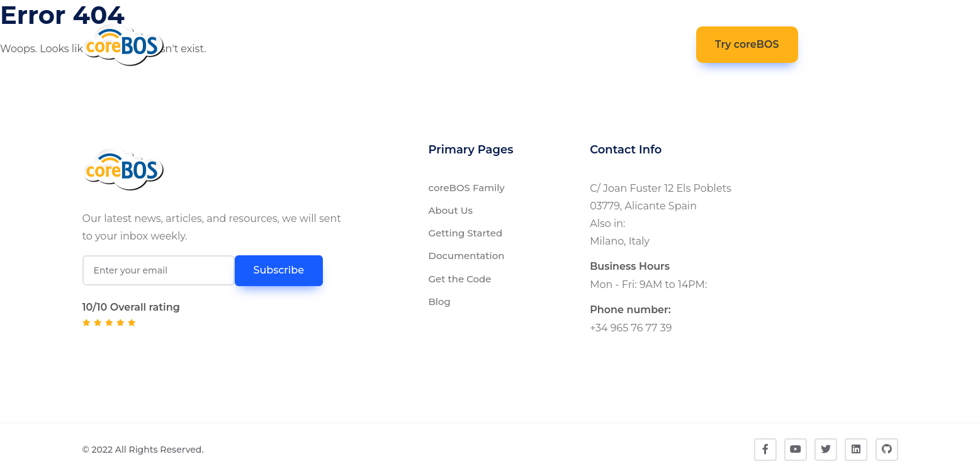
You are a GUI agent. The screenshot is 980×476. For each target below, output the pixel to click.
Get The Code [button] (488, 43)
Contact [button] (652, 43)
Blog (440, 302)
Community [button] (569, 44)
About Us (451, 210)
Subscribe (279, 270)
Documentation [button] (380, 44)
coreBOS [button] (288, 44)
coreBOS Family (467, 188)
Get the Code (460, 279)
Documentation (467, 256)
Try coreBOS (747, 44)
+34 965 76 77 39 (631, 328)
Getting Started (466, 233)
